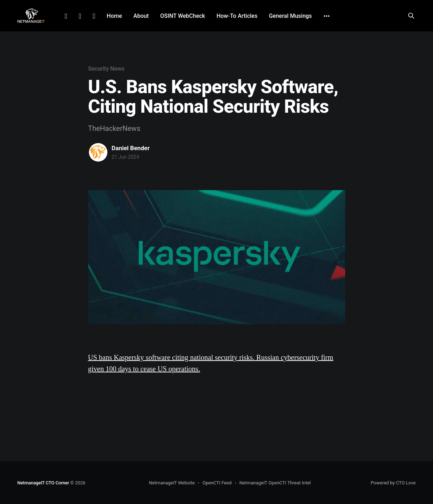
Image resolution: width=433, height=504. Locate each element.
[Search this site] (411, 16)
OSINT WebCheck (183, 16)
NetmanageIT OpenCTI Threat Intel (275, 483)
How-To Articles (237, 16)
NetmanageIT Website (172, 483)
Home (114, 16)
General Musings (290, 16)
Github (94, 16)
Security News (106, 69)
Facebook (80, 16)
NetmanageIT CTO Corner (43, 483)
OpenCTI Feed (217, 483)
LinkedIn (66, 16)
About (141, 16)
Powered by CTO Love (393, 483)
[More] (327, 16)
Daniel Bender (131, 148)
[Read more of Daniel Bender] (98, 152)
